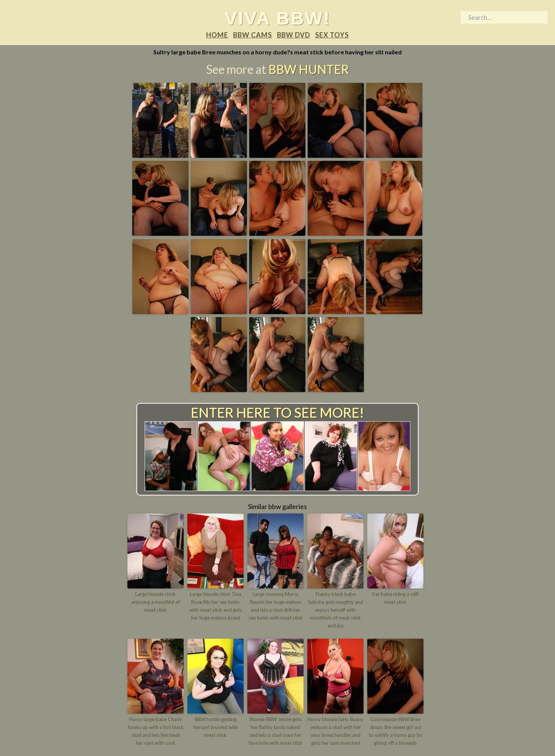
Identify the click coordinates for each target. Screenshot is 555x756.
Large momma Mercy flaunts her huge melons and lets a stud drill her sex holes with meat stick (276, 606)
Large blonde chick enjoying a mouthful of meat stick (156, 602)
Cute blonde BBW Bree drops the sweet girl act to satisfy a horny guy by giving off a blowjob (396, 731)
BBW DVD (294, 35)
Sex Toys (332, 35)
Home (217, 35)
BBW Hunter (309, 69)
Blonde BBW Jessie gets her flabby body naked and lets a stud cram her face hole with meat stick (276, 731)
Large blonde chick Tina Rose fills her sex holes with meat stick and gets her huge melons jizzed (216, 606)
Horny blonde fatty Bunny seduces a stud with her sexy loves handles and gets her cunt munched (335, 731)
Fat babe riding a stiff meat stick (396, 598)
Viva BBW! (277, 18)
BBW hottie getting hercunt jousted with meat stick (216, 727)
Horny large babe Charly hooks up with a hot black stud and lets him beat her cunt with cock (156, 731)
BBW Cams (253, 35)
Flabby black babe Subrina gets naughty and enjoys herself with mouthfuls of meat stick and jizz (336, 610)
